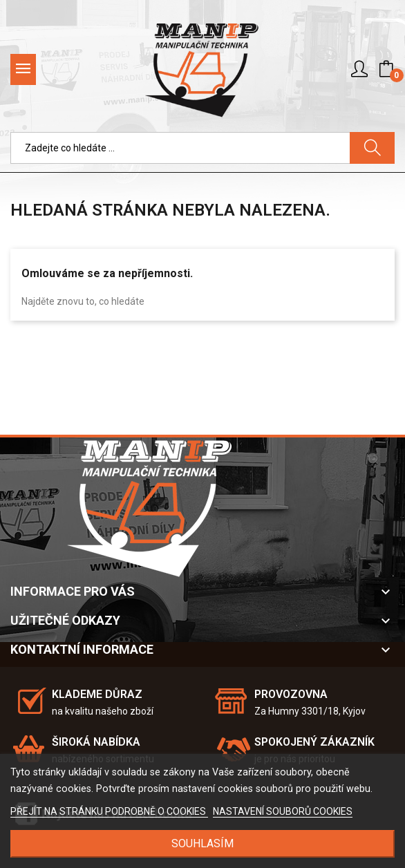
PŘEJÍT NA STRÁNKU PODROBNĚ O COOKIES (109, 811)
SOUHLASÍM (202, 843)
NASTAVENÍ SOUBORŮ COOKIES (283, 811)
